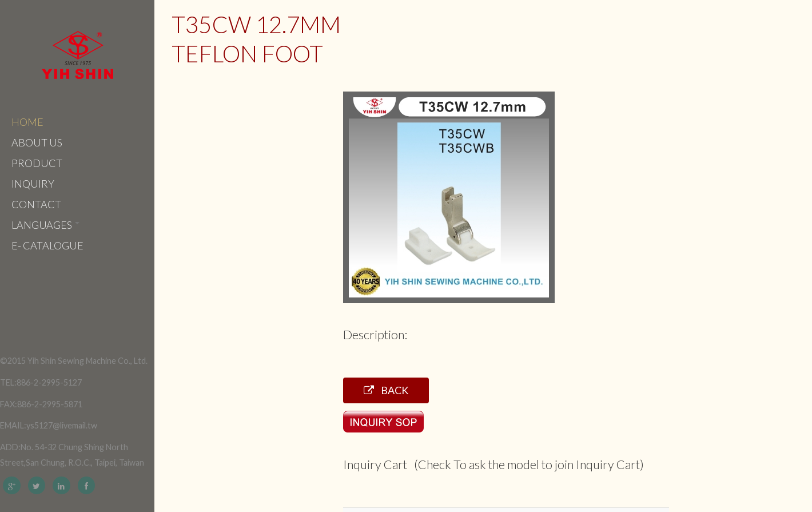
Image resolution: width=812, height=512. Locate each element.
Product (37, 163)
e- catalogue (47, 245)
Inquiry (33, 184)
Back (386, 390)
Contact (36, 204)
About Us (37, 142)
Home (27, 122)
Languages (45, 225)
